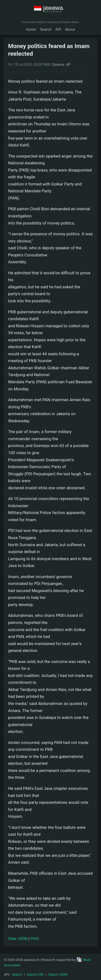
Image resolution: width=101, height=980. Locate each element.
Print (35, 939)
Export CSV (35, 974)
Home (31, 29)
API (58, 29)
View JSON (18, 939)
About (70, 29)
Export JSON (58, 974)
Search (46, 29)
